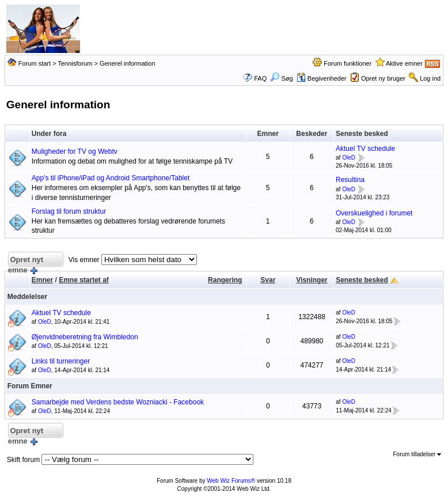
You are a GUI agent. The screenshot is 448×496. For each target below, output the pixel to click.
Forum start (35, 63)
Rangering (225, 280)
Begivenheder (322, 78)
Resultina (350, 180)
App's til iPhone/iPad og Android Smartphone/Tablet (111, 178)
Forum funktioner (348, 63)
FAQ (260, 78)
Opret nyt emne (26, 261)
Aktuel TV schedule (365, 149)
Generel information (128, 63)
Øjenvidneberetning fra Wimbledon (85, 337)
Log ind (430, 78)
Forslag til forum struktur (69, 211)
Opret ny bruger (383, 78)
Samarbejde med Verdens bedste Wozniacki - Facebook (118, 402)
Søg (281, 78)
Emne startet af (84, 280)
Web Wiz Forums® (231, 481)
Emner (42, 280)
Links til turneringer (61, 361)
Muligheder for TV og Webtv (75, 152)
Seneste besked (362, 280)
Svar (268, 280)
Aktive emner (404, 63)
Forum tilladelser (417, 454)
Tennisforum (75, 63)
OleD (349, 158)
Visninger (312, 280)
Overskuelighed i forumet (374, 213)
